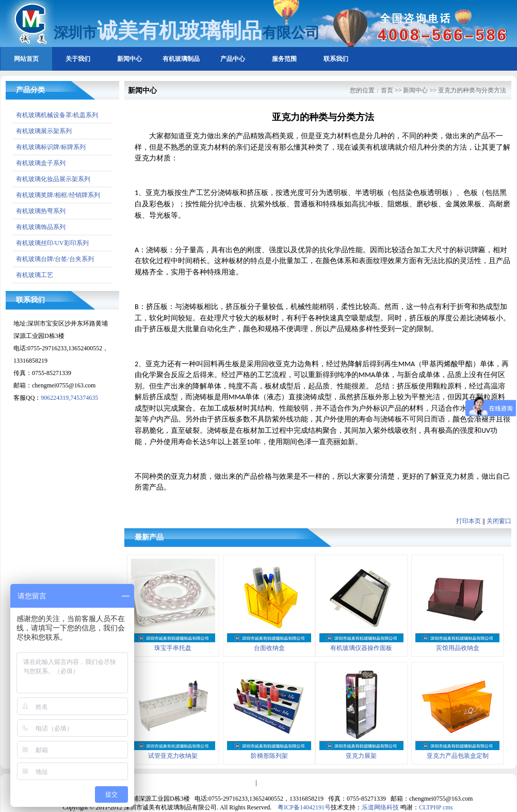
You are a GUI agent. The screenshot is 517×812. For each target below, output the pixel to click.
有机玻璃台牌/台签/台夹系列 (55, 259)
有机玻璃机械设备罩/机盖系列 (57, 115)
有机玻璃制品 (181, 59)
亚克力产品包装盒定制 (458, 756)
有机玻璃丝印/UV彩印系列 (52, 243)
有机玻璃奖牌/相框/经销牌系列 (58, 195)
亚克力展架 (361, 756)
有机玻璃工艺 (35, 275)
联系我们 (336, 59)
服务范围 (284, 59)
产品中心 (233, 59)
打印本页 (468, 521)
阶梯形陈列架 (269, 756)
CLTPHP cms (436, 807)
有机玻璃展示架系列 (44, 131)
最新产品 (149, 537)
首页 (387, 90)
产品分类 (30, 90)
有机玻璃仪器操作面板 (361, 648)
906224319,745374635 (69, 398)
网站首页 (26, 59)
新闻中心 (130, 59)
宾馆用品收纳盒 (458, 648)
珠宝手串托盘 (173, 648)
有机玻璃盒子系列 (41, 163)
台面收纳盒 (269, 648)
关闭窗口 (499, 521)
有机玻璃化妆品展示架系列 (53, 179)
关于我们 (78, 59)
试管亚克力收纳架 (173, 756)
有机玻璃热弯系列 (41, 211)
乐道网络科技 (380, 807)
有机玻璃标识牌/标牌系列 (51, 147)
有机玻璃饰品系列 (41, 227)
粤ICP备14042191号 (304, 807)
